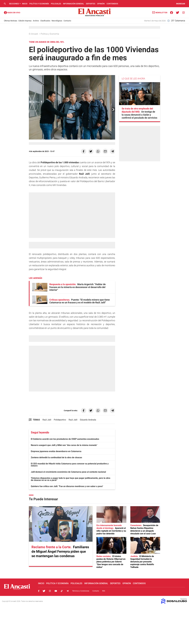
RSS (104, 591)
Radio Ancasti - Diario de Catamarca (12, 13)
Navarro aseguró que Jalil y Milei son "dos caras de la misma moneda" (64, 445)
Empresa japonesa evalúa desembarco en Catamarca (56, 451)
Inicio (25, 4)
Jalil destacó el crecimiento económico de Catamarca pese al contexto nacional (68, 472)
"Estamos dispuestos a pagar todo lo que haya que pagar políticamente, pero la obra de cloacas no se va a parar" (71, 479)
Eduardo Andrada (88, 420)
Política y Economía (39, 4)
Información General (73, 4)
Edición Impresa (25, 21)
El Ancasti (34, 34)
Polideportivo (60, 420)
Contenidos (112, 4)
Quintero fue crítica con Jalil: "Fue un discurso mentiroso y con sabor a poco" (67, 486)
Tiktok (62, 591)
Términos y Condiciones (81, 591)
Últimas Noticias (11, 21)
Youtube (56, 591)
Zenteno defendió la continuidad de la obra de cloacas (56, 457)
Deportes (91, 4)
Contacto (67, 21)
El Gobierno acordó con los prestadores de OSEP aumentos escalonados (65, 439)
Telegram (68, 591)
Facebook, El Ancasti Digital (39, 591)
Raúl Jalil (47, 420)
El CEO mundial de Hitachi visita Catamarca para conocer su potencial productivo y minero (70, 465)
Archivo (36, 21)
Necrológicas (57, 21)
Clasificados (45, 21)
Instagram (50, 591)
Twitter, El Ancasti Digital (44, 591)
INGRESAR (181, 4)
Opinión (101, 4)
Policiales (56, 4)
